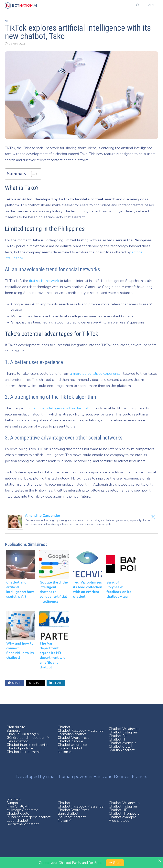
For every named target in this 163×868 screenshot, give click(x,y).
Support (13, 730)
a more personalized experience (96, 374)
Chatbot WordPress (73, 738)
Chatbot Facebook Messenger (81, 730)
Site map (14, 799)
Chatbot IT (117, 739)
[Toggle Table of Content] (33, 174)
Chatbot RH (118, 736)
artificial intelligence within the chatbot (64, 408)
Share (15, 683)
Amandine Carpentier (43, 516)
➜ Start (115, 863)
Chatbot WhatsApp (124, 729)
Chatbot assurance (72, 745)
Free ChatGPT (18, 806)
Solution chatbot (122, 750)
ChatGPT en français (23, 734)
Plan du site (16, 727)
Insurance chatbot (72, 817)
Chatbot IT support (124, 813)
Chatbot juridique (20, 748)
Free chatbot (119, 821)
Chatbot (64, 727)
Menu (149, 5)
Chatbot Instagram (123, 732)
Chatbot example (123, 817)
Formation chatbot (72, 734)
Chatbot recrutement (23, 752)
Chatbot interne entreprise (27, 745)
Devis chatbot (17, 741)
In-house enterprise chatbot (29, 817)
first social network (44, 281)
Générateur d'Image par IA (28, 738)
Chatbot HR (118, 810)
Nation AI (65, 752)
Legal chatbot (17, 821)
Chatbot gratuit (121, 746)
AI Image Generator (22, 810)
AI (6, 21)
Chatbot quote (18, 813)
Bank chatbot (68, 813)
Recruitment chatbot (23, 824)
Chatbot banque (70, 741)
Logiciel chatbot (70, 748)
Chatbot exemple (123, 743)
